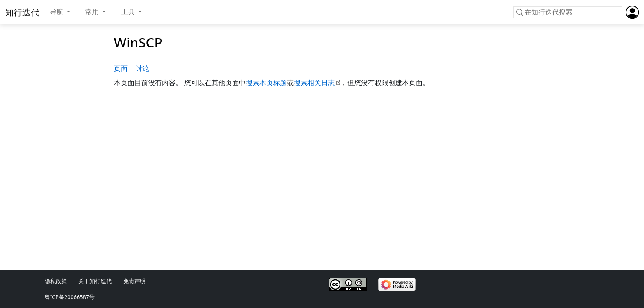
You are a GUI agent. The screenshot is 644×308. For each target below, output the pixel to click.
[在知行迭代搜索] (568, 12)
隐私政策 (56, 281)
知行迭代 (22, 12)
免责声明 (134, 281)
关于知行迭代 (95, 281)
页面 (121, 68)
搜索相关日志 (314, 83)
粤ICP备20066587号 (70, 297)
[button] (60, 12)
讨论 (143, 68)
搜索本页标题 (266, 83)
